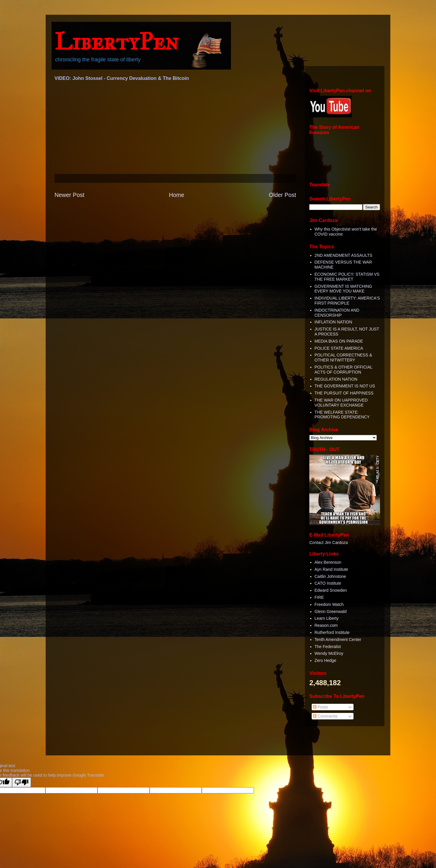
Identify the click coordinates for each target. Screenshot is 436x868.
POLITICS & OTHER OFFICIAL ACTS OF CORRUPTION (343, 370)
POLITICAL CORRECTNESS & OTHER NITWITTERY (343, 357)
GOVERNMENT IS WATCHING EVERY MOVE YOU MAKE (343, 289)
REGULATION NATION (336, 379)
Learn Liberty (327, 618)
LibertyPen (117, 42)
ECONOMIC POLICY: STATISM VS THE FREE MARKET (347, 277)
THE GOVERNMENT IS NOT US (345, 386)
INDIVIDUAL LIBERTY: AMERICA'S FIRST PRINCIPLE (347, 301)
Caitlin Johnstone (330, 576)
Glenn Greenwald (331, 611)
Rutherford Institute (332, 632)
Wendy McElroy (329, 653)
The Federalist (328, 647)
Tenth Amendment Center (338, 640)
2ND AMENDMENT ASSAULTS (343, 255)
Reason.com (326, 625)
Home (176, 195)
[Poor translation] (22, 782)
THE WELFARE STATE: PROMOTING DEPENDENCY (342, 415)
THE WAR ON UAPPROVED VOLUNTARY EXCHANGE (341, 403)
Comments (325, 716)
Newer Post (69, 195)
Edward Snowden (331, 590)
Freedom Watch (329, 604)
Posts (320, 707)
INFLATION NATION (333, 322)
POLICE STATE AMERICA (339, 348)
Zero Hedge (326, 660)
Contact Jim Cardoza (329, 542)
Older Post (282, 195)
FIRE (319, 597)
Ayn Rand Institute (331, 569)
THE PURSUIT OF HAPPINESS (344, 393)
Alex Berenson (328, 562)
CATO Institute (328, 583)
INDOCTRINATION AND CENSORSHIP (337, 313)
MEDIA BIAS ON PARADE (339, 341)
